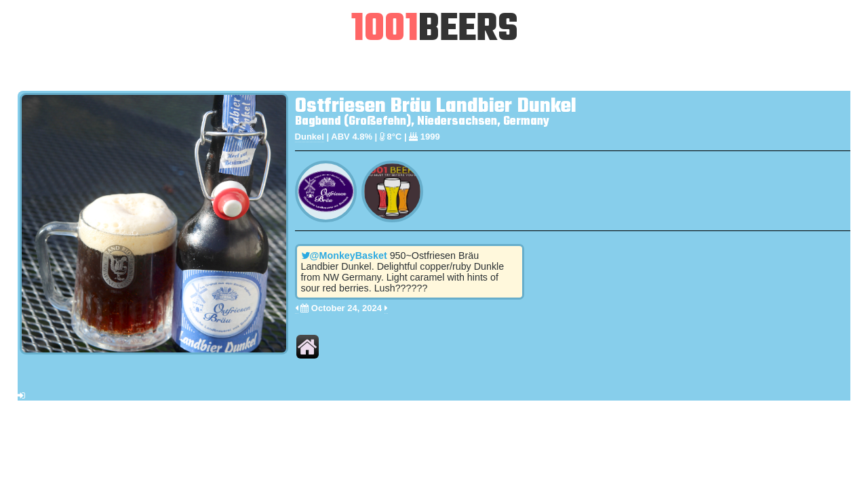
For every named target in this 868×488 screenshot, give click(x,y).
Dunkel (310, 137)
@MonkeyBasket (344, 256)
